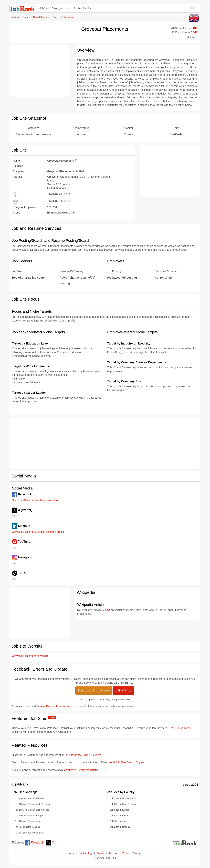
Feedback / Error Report (94, 690)
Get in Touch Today (180, 728)
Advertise (113, 853)
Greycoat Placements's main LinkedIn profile (38, 532)
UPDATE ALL (123, 690)
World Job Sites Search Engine (126, 762)
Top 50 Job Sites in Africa (27, 827)
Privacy (137, 853)
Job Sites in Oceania (120, 827)
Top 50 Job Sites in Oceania (29, 833)
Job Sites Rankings (51, 8)
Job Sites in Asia (118, 821)
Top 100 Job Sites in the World (30, 799)
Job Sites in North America (123, 799)
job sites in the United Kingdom (83, 755)
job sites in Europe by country (81, 770)
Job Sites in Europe (120, 810)
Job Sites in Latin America (123, 804)
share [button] (191, 37)
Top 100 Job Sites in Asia (27, 821)
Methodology (86, 853)
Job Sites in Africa (119, 816)
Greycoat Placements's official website (56, 706)
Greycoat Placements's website (30, 656)
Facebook (34, 843)
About (72, 853)
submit (106, 610)
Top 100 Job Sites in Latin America (32, 810)
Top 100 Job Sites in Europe (29, 816)
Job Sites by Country (79, 8)
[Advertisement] (40, 71)
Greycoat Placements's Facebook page (35, 500)
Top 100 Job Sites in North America (32, 804)
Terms (125, 853)
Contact (100, 853)
